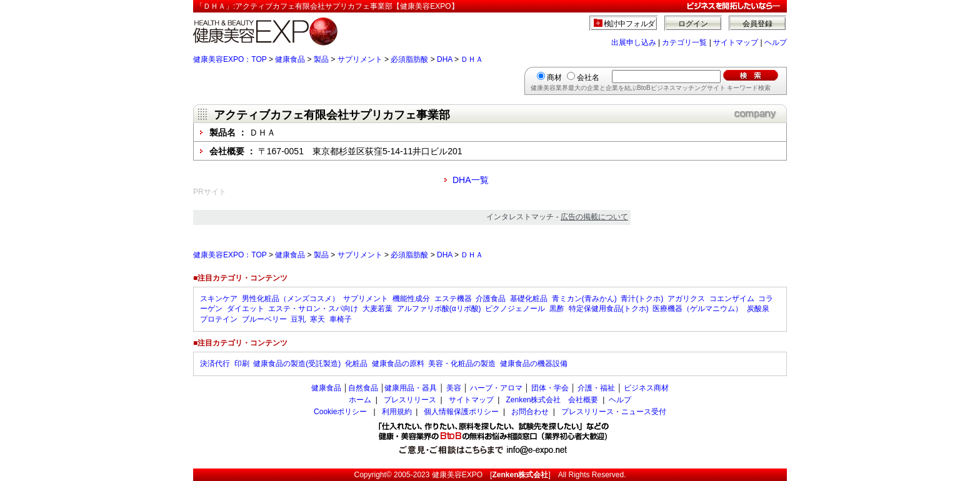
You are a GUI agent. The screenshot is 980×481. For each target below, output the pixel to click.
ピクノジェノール (515, 309)
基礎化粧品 (529, 299)
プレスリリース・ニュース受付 (614, 412)
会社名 (588, 77)
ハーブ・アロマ (496, 388)
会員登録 (757, 24)
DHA (445, 59)
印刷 (242, 364)
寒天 (317, 319)
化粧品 (356, 364)
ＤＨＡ (472, 59)
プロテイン (219, 319)
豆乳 (298, 319)
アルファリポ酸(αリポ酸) (439, 309)
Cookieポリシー (340, 412)
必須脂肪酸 (409, 59)
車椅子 (341, 319)
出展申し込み (634, 42)
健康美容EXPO (457, 475)
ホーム (360, 400)
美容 (454, 388)
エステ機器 (453, 299)
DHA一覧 (471, 180)
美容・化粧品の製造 (462, 364)
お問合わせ (530, 412)
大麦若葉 (377, 309)
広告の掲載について (594, 217)
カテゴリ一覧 (684, 42)
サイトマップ (736, 42)
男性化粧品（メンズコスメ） (291, 299)
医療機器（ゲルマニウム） (697, 309)
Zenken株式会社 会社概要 (552, 400)
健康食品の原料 (398, 364)
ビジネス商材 (646, 388)
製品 (321, 59)
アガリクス (686, 299)
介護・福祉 (596, 388)
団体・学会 (550, 388)
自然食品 (363, 388)
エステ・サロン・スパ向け (313, 309)
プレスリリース (410, 400)
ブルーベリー (264, 319)
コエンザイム (732, 299)
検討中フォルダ (630, 24)
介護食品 (491, 299)
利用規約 (397, 412)
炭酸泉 (758, 309)
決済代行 (215, 364)
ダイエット (246, 309)
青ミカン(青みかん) (584, 299)
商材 (554, 77)
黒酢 (557, 309)
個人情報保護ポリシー (461, 412)
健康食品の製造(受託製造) (297, 364)
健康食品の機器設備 (534, 364)
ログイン (693, 24)
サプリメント (360, 59)
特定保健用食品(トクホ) (609, 309)
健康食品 (290, 59)
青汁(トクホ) (642, 299)
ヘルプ (776, 42)
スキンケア (219, 299)
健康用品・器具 (411, 388)
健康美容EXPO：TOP (230, 59)
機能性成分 (411, 299)
